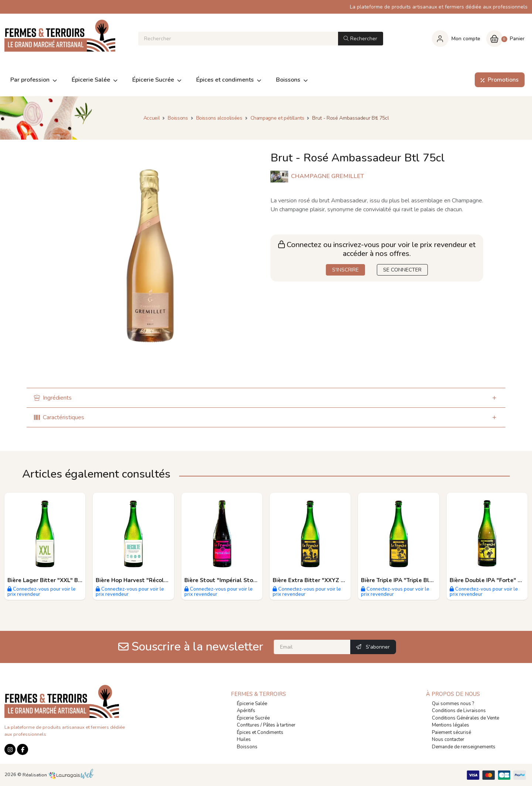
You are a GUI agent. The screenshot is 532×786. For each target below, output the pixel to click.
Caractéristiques (59, 417)
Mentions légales (451, 725)
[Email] (312, 647)
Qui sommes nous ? (453, 704)
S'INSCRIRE (345, 270)
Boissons (247, 747)
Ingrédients (53, 398)
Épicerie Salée (252, 704)
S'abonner (373, 647)
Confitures (248, 725)
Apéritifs (246, 711)
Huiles (244, 739)
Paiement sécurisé (451, 732)
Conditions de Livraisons (459, 711)
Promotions (498, 80)
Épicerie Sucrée (253, 718)
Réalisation (58, 775)
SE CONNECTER (402, 270)
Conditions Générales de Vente (465, 718)
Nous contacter (448, 739)
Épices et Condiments (260, 732)
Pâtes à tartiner (279, 725)
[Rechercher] (238, 39)
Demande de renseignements (464, 747)
